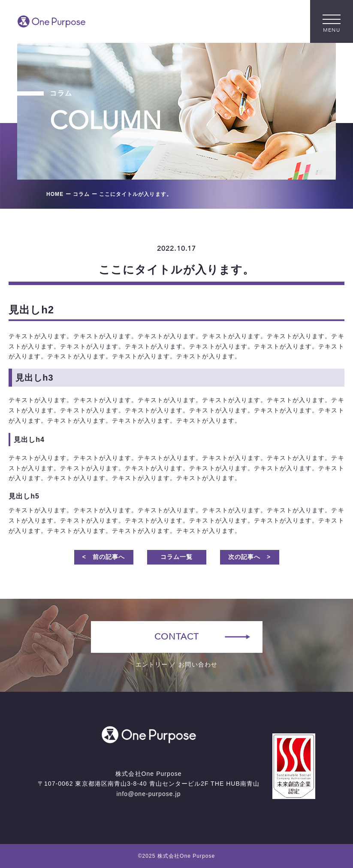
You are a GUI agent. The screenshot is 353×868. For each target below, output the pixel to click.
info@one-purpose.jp (148, 794)
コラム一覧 (176, 557)
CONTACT (176, 637)
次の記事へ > (250, 557)
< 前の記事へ (104, 557)
